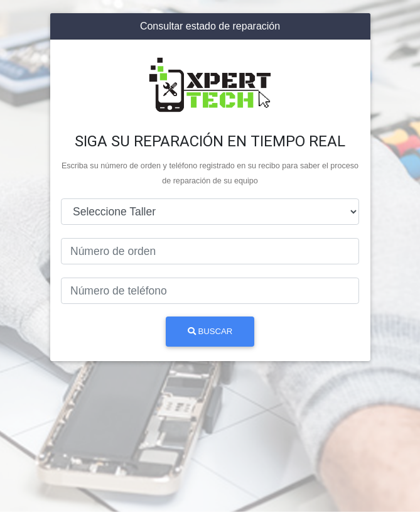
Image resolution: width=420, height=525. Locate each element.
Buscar (210, 331)
